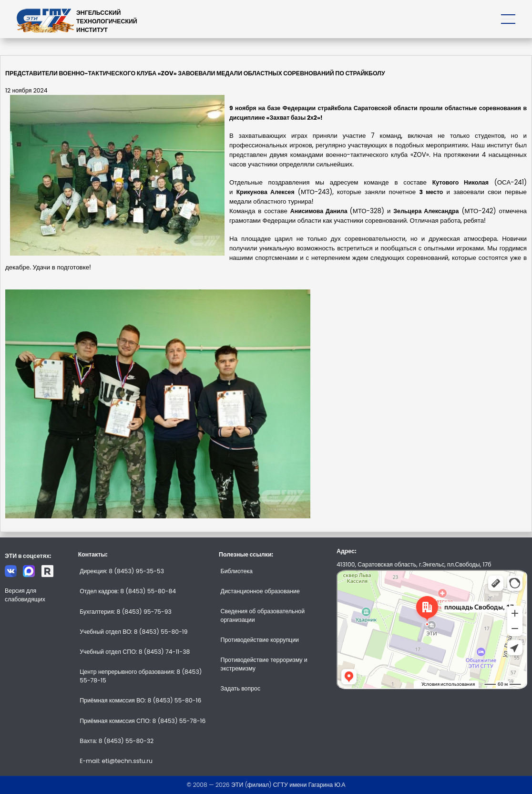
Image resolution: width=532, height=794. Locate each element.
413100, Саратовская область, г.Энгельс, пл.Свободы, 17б (414, 564)
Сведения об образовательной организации (263, 615)
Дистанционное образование (260, 591)
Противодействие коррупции (260, 640)
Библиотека (237, 571)
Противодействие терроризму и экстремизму (264, 664)
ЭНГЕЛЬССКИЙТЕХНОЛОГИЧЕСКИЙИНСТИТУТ (107, 21)
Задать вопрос (241, 688)
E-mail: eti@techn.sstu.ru (116, 761)
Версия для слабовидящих (25, 595)
